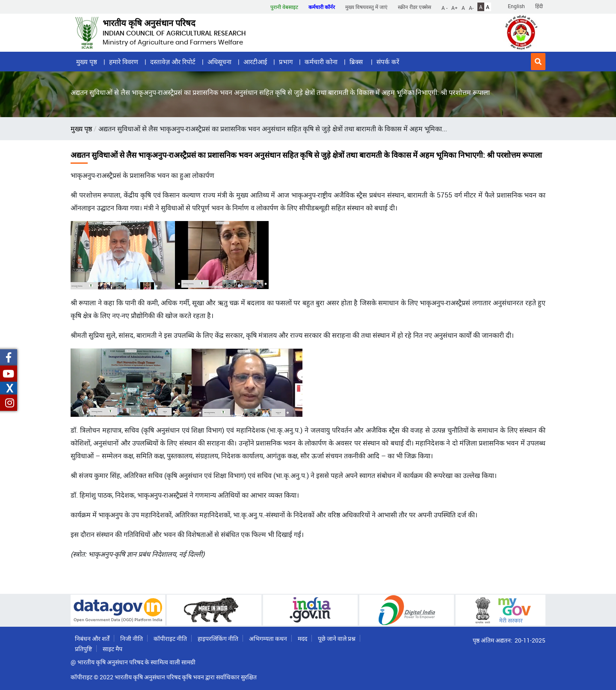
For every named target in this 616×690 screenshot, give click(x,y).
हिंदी (539, 6)
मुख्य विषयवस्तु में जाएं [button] (366, 7)
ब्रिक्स (357, 62)
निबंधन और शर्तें (92, 638)
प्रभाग (286, 62)
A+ (455, 7)
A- (471, 7)
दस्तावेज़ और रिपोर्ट (173, 62)
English (516, 6)
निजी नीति (132, 638)
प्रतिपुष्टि (83, 649)
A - (444, 7)
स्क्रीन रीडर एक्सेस (415, 7)
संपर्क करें (388, 62)
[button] (538, 62)
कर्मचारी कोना (321, 62)
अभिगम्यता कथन (268, 638)
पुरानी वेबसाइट (284, 7)
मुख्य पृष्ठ (87, 62)
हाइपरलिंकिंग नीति (218, 638)
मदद (302, 638)
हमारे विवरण (124, 62)
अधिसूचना (219, 62)
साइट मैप (113, 649)
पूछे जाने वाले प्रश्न (337, 638)
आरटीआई (255, 62)
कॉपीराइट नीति (170, 638)
